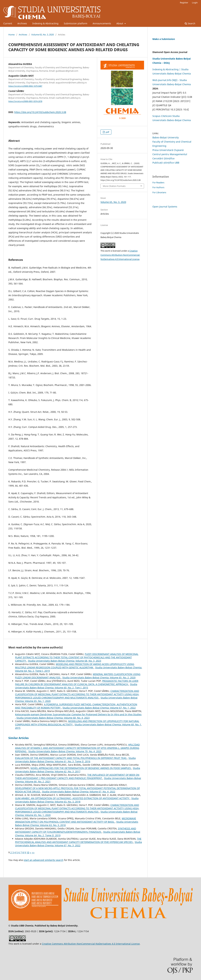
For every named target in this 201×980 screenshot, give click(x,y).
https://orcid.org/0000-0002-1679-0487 (25, 86)
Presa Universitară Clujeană (168, 150)
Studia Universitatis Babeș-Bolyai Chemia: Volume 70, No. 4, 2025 (65, 751)
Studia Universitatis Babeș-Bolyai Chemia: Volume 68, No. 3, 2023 (65, 661)
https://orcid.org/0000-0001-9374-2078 (25, 101)
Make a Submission (164, 39)
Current (8, 23)
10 (28, 852)
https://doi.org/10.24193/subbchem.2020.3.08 (40, 112)
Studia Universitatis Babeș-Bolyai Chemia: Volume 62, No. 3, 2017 (78, 770)
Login (195, 3)
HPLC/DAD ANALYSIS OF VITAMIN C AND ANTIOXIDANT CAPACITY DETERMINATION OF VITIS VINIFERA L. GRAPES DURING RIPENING (77, 748)
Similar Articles (19, 738)
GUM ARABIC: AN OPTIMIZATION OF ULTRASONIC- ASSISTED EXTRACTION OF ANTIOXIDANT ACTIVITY (73, 798)
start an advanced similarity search (44, 860)
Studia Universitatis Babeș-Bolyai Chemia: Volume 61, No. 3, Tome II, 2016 (75, 760)
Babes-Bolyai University (166, 137)
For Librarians (159, 192)
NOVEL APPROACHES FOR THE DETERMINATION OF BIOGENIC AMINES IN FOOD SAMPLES (81, 768)
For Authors (158, 187)
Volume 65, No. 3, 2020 (43, 35)
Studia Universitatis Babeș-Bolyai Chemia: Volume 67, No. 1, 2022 (99, 708)
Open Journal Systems (165, 207)
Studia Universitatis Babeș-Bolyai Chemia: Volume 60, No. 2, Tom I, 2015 (76, 686)
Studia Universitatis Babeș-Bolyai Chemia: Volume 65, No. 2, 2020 (99, 678)
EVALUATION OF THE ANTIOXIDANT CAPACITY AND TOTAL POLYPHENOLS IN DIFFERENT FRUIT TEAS (71, 758)
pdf (107, 132)
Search (190, 23)
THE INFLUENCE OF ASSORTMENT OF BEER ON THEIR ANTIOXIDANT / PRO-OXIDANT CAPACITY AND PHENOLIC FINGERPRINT (77, 776)
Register (184, 3)
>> (33, 852)
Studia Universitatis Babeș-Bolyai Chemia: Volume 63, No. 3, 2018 (77, 800)
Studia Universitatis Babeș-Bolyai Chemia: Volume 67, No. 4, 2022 (79, 792)
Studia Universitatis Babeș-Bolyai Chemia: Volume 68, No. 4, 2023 (53, 718)
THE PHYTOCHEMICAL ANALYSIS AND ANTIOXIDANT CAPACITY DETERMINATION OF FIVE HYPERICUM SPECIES (78, 840)
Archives (22, 23)
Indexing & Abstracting (45, 23)
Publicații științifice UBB (166, 163)
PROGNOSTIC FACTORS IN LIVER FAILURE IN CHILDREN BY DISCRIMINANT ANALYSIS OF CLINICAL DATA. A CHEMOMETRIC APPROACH (77, 683)
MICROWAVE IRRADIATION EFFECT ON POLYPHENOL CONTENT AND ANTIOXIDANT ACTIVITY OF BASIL (76, 820)
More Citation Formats (114, 186)
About (120, 23)
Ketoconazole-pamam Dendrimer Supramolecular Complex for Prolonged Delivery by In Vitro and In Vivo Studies (78, 714)
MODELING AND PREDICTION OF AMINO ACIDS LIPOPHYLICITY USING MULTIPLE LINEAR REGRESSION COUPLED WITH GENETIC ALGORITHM (75, 666)
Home (11, 35)
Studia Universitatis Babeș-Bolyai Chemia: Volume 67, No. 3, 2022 (78, 844)
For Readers (158, 182)
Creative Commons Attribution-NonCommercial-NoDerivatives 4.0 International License (120, 255)
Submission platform (76, 23)
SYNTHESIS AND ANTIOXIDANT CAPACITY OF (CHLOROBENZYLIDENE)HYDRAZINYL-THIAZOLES (76, 830)
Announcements (102, 23)
